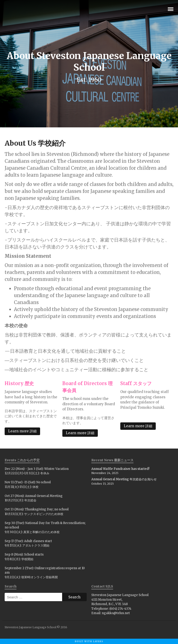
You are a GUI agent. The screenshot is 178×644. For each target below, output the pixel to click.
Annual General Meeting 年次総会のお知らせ (124, 479)
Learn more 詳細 (22, 431)
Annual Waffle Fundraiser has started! (120, 469)
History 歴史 (19, 383)
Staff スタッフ (136, 383)
